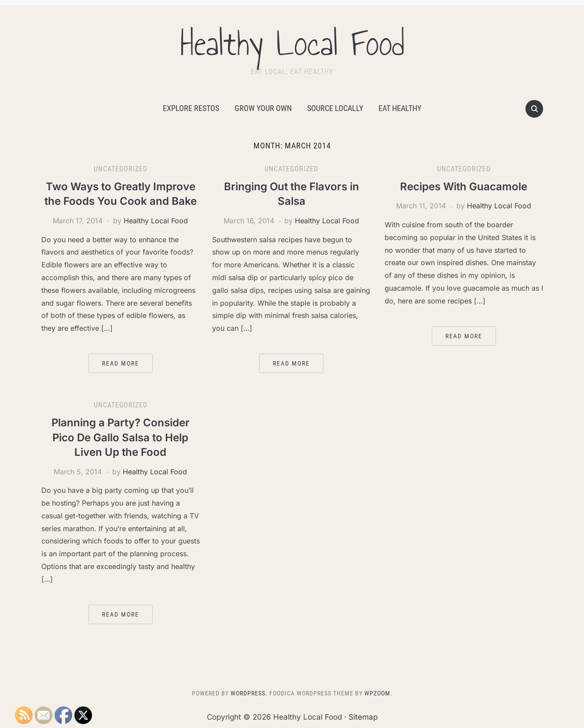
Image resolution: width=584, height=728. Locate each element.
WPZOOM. (378, 693)
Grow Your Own (263, 108)
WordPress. (249, 693)
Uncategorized (121, 169)
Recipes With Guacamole (464, 187)
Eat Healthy (400, 108)
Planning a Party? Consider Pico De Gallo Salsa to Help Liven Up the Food (121, 437)
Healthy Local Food (292, 44)
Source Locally (335, 108)
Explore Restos (191, 108)
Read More (121, 363)
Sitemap (363, 717)
